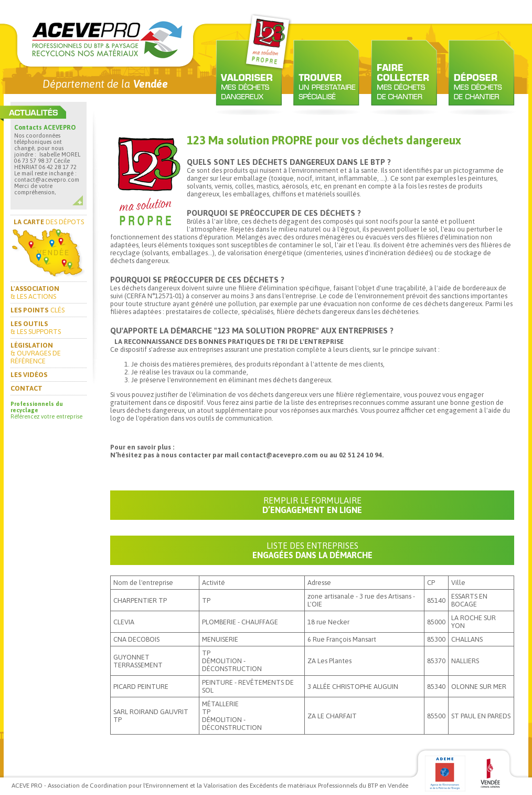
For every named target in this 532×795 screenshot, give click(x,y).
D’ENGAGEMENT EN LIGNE (312, 505)
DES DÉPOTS (49, 222)
